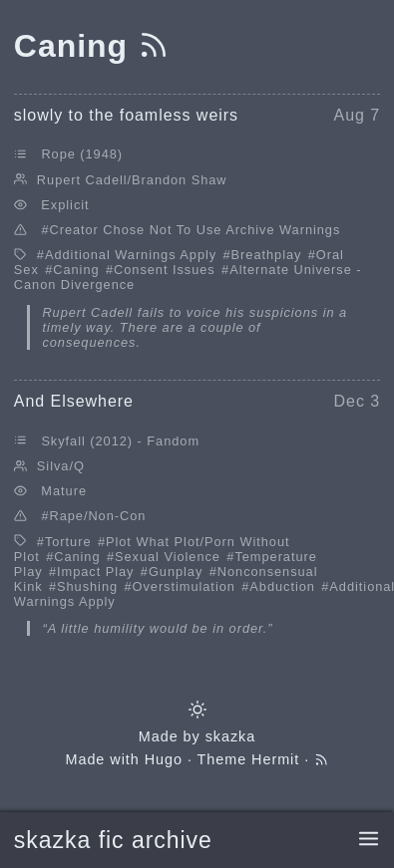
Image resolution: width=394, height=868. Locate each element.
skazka (231, 736)
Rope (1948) (82, 154)
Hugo (164, 759)
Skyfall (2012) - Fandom (120, 441)
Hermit (275, 759)
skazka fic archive (113, 840)
